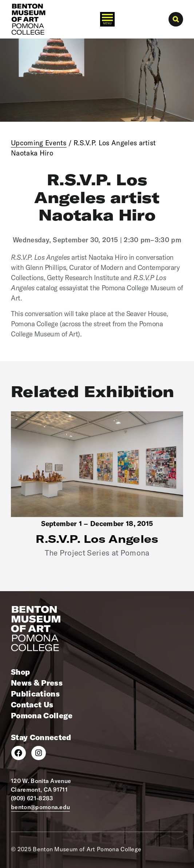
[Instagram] (39, 753)
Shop (20, 672)
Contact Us (32, 705)
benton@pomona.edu (40, 807)
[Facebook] (19, 753)
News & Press (37, 683)
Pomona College (42, 715)
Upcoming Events (39, 143)
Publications (35, 694)
